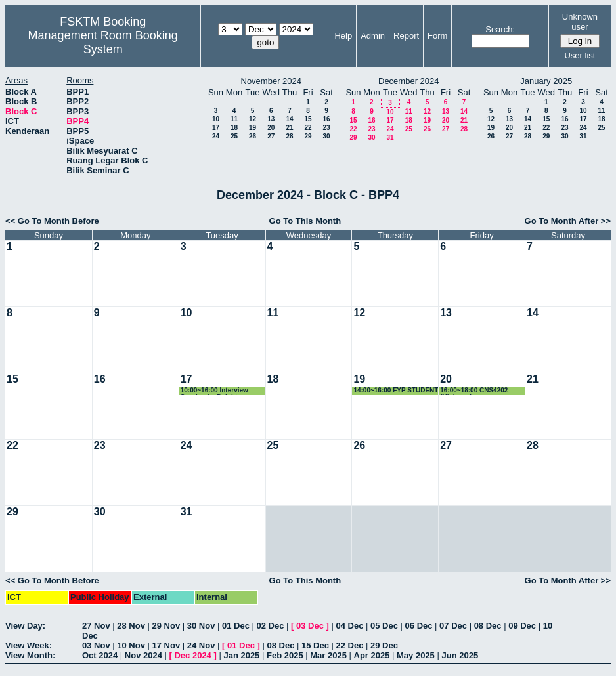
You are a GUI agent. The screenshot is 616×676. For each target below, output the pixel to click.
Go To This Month (305, 221)
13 (271, 119)
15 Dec (315, 645)
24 (216, 136)
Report (406, 36)
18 (234, 128)
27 (271, 136)
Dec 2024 (192, 655)
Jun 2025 (460, 655)
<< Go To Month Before (52, 221)
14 (289, 119)
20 (271, 128)
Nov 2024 (143, 655)
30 (326, 136)
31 (390, 137)
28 (289, 136)
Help (343, 36)
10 (216, 119)
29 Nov (166, 626)
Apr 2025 (372, 655)
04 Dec (350, 626)
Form (437, 36)
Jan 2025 (241, 655)
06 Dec (419, 626)
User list (580, 55)
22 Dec (350, 645)
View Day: (25, 626)
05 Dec (384, 626)
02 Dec (271, 626)
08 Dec (488, 626)
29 (308, 136)
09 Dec (522, 626)
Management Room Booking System (103, 42)
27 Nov (96, 626)
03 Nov (96, 645)
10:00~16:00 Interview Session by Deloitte (214, 391)
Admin (373, 36)
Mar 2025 (328, 655)
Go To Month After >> (568, 221)
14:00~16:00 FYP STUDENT (396, 390)
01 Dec (236, 626)
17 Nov (166, 645)
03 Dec (310, 626)
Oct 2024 (100, 655)
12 (253, 119)
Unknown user (580, 22)
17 (216, 128)
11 (234, 119)
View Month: (30, 655)
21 (289, 128)
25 (234, 136)
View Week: (29, 645)
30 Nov (201, 626)
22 (308, 128)
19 (253, 128)
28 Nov (131, 626)
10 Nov (131, 645)
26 (253, 136)
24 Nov (201, 645)
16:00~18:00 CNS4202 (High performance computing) (474, 391)
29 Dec (384, 645)
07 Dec (453, 626)
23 (326, 128)
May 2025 (416, 655)
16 (326, 119)
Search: (500, 29)
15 (308, 119)
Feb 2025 (285, 655)
